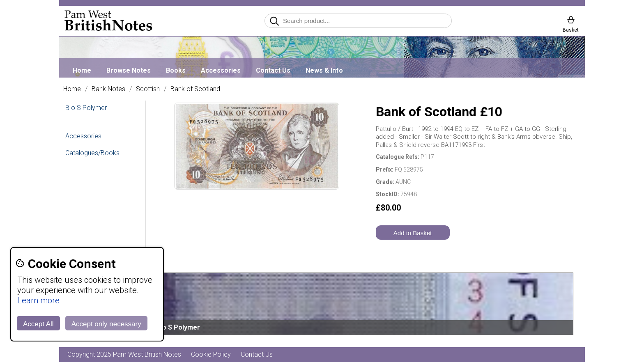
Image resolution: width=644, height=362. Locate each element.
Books (176, 70)
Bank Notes (108, 89)
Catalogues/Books (92, 153)
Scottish (148, 89)
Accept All (38, 324)
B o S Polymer (86, 108)
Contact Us (273, 70)
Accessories (221, 70)
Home (82, 70)
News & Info (324, 70)
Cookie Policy (211, 354)
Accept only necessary (106, 324)
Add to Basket (413, 233)
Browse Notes (129, 70)
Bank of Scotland (195, 89)
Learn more (38, 300)
